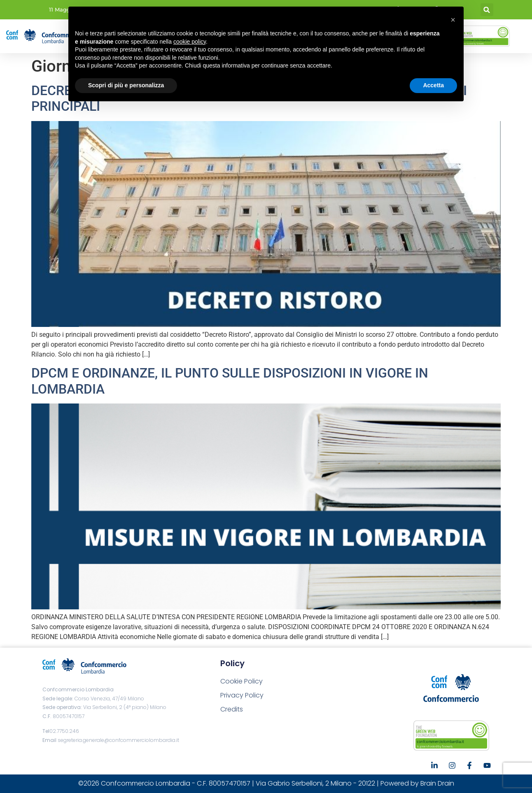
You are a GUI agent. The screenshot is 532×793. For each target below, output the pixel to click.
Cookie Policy (241, 681)
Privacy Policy (242, 695)
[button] (487, 10)
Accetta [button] (433, 85)
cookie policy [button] (190, 42)
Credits (232, 709)
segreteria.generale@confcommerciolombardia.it (118, 740)
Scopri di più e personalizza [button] (126, 85)
